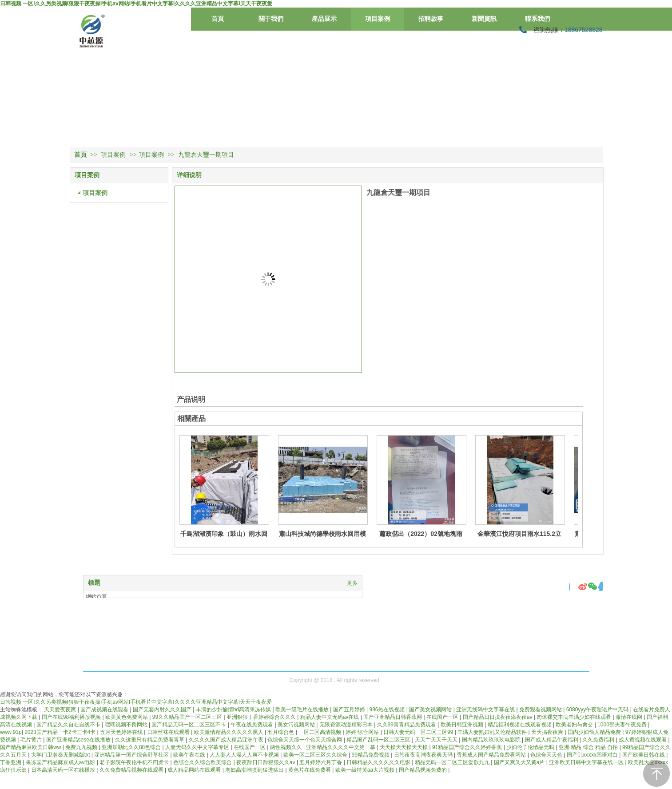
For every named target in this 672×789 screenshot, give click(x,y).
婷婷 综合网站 (363, 732)
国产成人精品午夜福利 (552, 740)
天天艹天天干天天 (437, 740)
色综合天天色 (547, 755)
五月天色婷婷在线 (122, 732)
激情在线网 (630, 717)
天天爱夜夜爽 (61, 710)
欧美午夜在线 (190, 755)
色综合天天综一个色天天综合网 (305, 740)
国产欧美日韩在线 (644, 755)
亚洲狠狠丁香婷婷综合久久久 (262, 717)
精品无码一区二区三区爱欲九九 (453, 762)
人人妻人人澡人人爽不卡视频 (245, 755)
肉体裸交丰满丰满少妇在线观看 (575, 717)
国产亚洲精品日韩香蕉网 (393, 717)
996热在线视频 (388, 710)
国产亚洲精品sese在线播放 (79, 740)
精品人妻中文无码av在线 (330, 717)
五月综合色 (281, 732)
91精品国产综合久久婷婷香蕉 (468, 747)
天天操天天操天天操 (404, 747)
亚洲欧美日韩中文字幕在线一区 (587, 762)
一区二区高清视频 (320, 732)
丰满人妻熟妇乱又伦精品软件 (493, 732)
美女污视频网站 (297, 725)
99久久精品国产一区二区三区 (188, 717)
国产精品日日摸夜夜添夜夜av (498, 717)
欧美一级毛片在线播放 (303, 710)
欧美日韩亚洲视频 (463, 725)
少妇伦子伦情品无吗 (531, 747)
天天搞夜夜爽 (548, 732)
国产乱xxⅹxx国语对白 (593, 755)
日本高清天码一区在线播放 (64, 770)
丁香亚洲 (11, 762)
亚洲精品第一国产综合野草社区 (132, 755)
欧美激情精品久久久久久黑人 (229, 732)
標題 (94, 583)
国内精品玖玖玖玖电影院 (492, 740)
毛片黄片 (32, 740)
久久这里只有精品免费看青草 (150, 740)
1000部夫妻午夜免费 (623, 725)
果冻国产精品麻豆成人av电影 (61, 762)
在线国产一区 (443, 717)
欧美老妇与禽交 (575, 725)
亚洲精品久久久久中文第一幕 (341, 747)
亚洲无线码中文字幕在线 (486, 710)
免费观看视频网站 (541, 710)
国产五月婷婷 (350, 710)
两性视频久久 (287, 747)
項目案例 (114, 155)
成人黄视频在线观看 (643, 740)
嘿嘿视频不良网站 (127, 725)
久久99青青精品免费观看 (408, 725)
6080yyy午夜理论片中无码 (598, 710)
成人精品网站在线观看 (195, 770)
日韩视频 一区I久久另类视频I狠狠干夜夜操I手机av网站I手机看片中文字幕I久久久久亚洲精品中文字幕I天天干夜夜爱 (136, 4)
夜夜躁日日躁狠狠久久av (266, 762)
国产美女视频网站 (431, 710)
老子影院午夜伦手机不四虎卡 (135, 762)
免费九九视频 (82, 747)
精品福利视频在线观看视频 (520, 725)
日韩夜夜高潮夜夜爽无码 (424, 755)
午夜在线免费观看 (252, 725)
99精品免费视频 (371, 755)
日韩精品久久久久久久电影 (379, 762)
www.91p (11, 732)
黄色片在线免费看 (310, 770)
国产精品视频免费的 (423, 770)
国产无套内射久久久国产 (163, 710)
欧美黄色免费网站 (127, 717)
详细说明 (189, 175)
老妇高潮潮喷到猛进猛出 (255, 770)
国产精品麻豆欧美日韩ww (31, 747)
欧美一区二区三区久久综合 (316, 755)
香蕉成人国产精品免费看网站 (492, 755)
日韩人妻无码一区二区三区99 (419, 732)
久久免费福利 (599, 740)
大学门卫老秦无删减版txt (61, 755)
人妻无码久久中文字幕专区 (198, 747)
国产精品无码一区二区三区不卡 (189, 725)
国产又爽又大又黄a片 (520, 762)
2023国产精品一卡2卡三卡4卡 (61, 732)
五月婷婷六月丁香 (321, 762)
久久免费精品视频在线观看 (132, 770)
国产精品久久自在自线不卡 (69, 725)
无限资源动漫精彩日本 (347, 725)
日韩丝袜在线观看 (169, 732)
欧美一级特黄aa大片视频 (366, 770)
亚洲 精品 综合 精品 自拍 (589, 747)
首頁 (80, 155)
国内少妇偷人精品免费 (595, 732)
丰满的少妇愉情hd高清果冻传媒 (234, 710)
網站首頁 (96, 597)
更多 (352, 583)
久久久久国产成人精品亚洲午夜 (227, 740)
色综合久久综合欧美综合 (203, 762)
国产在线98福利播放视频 (72, 717)
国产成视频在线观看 (105, 710)
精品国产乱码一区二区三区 (379, 740)
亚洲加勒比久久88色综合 (132, 747)
